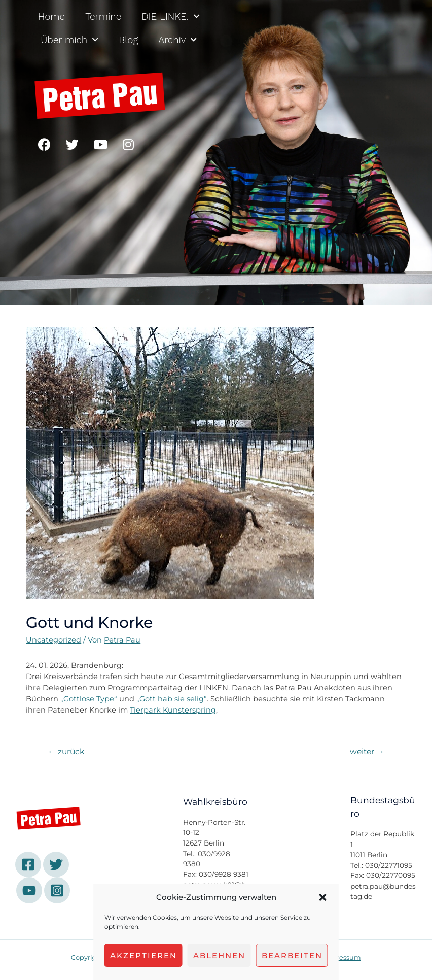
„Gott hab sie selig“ (172, 699)
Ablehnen (219, 955)
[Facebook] (28, 865)
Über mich (69, 40)
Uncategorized (53, 640)
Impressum (342, 957)
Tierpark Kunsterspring (173, 710)
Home (51, 16)
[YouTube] (29, 890)
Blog (128, 40)
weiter (367, 751)
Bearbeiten (292, 955)
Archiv (177, 40)
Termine (103, 16)
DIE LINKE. (171, 16)
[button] (323, 897)
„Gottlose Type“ (89, 699)
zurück (66, 751)
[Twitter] (56, 865)
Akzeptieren (143, 955)
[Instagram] (57, 890)
